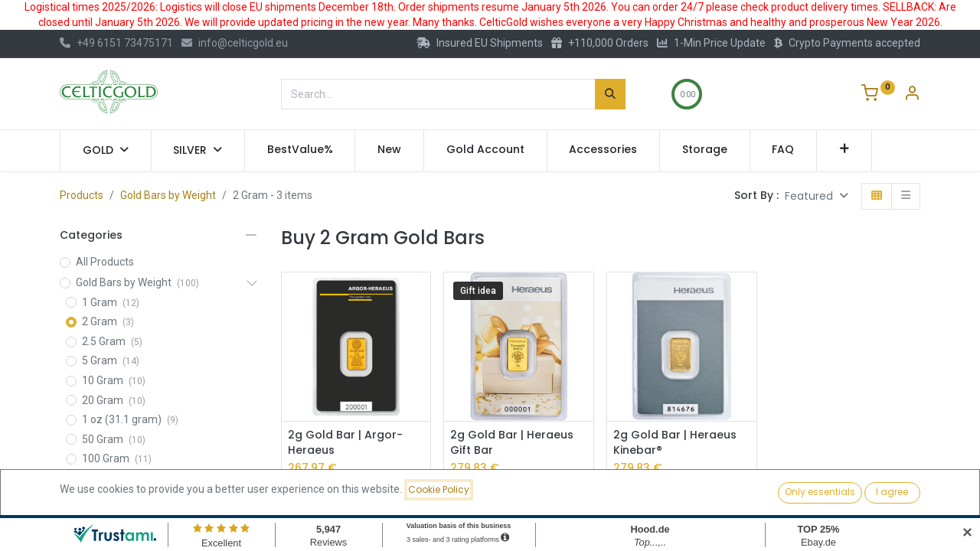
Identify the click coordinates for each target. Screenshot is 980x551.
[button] (844, 150)
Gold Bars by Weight (168, 195)
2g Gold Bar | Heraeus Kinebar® (675, 443)
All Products (105, 262)
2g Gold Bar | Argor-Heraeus (345, 443)
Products (82, 195)
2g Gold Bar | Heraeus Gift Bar (512, 443)
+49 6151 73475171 (116, 43)
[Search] (610, 94)
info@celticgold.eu (235, 43)
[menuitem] (300, 150)
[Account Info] (912, 95)
